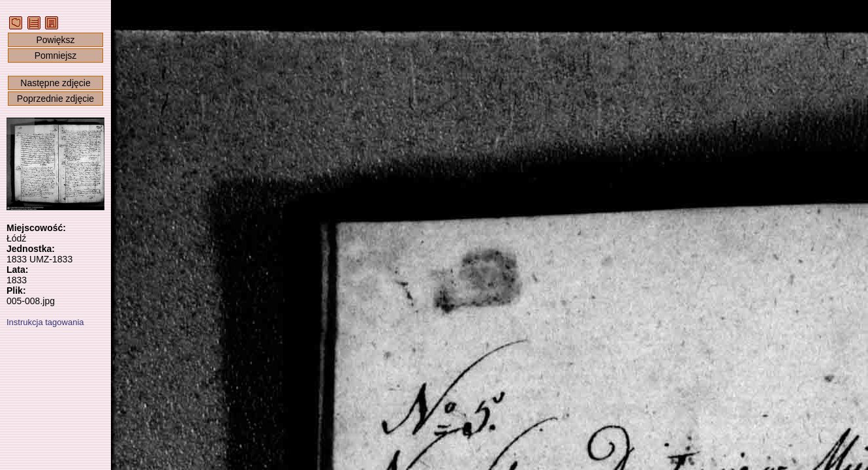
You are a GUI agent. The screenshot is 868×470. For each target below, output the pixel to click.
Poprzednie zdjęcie (55, 99)
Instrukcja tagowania (45, 322)
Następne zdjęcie (55, 83)
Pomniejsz (56, 55)
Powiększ (55, 40)
